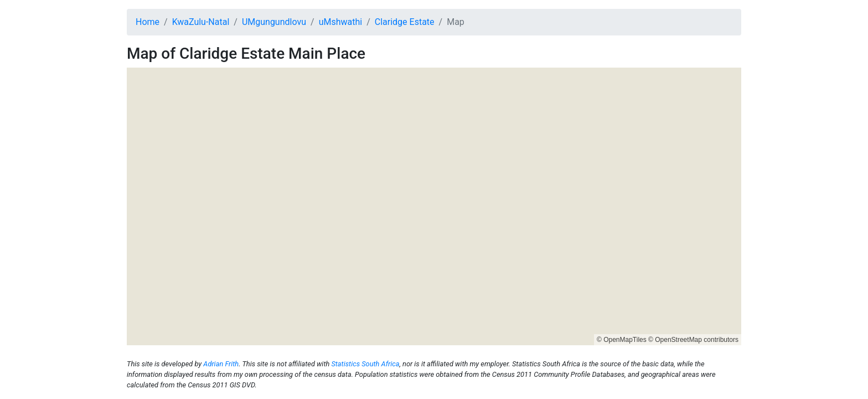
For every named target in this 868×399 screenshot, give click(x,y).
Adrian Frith (221, 364)
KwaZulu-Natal (201, 22)
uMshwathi (341, 22)
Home (148, 22)
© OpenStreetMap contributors (693, 340)
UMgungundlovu (274, 22)
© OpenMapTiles (622, 340)
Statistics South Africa (365, 364)
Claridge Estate (405, 22)
